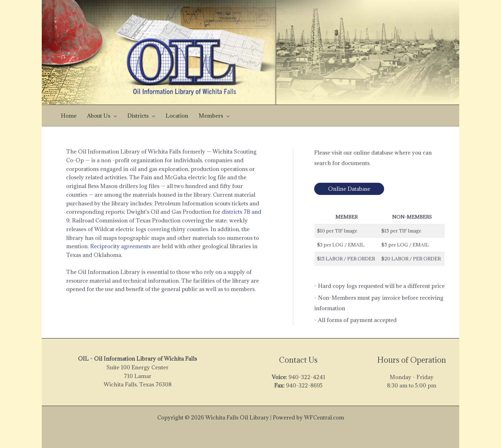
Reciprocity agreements (120, 246)
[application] (114, 116)
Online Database (349, 189)
